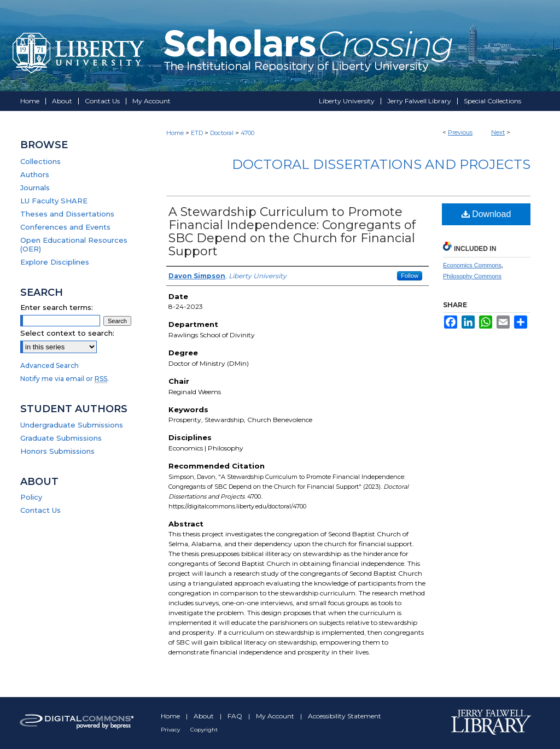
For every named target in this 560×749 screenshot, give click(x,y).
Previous (460, 132)
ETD (197, 133)
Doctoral (222, 133)
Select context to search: (67, 333)
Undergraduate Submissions (72, 425)
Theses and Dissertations (67, 214)
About (205, 716)
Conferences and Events (65, 227)
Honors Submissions (57, 451)
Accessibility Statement (345, 716)
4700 (247, 133)
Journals (35, 188)
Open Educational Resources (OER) (74, 244)
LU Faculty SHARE (54, 201)
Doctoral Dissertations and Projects (381, 164)
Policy (31, 497)
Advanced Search (49, 365)
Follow (410, 276)
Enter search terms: (57, 307)
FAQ (236, 716)
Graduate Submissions (61, 438)
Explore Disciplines (55, 262)
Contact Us (40, 510)
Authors (35, 174)
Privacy (171, 730)
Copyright (204, 730)
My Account (276, 716)
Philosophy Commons (472, 276)
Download (486, 214)
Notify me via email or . (65, 379)
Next (498, 132)
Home (175, 133)
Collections (40, 161)
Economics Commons (472, 265)
